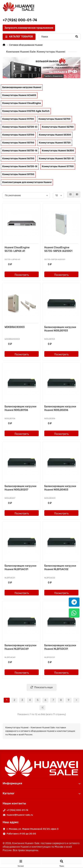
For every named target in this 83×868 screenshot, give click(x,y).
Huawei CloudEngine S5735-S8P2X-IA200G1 (58, 249)
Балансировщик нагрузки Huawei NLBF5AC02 (60, 568)
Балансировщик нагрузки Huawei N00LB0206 (60, 408)
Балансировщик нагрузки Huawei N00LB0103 (60, 329)
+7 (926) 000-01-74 (17, 810)
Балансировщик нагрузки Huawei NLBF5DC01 (60, 647)
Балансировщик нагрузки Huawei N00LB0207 (20, 488)
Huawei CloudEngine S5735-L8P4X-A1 (17, 249)
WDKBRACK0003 (15, 327)
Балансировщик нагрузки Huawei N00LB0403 (60, 488)
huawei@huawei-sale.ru (20, 815)
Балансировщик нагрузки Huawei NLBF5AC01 (20, 568)
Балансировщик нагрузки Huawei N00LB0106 (20, 408)
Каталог (41, 793)
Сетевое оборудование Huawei (26, 45)
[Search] (60, 37)
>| (42, 708)
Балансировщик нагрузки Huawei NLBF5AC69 (20, 647)
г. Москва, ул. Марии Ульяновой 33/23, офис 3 (33, 829)
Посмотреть (22, 275)
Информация (41, 783)
